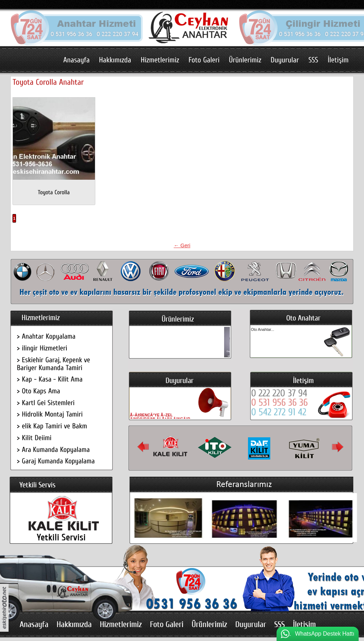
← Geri (182, 245)
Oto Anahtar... (262, 329)
